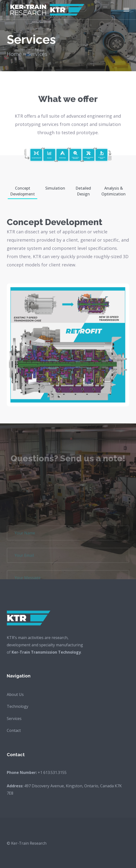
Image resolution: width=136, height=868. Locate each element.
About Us (15, 694)
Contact (14, 730)
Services (14, 719)
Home (14, 54)
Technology (18, 706)
